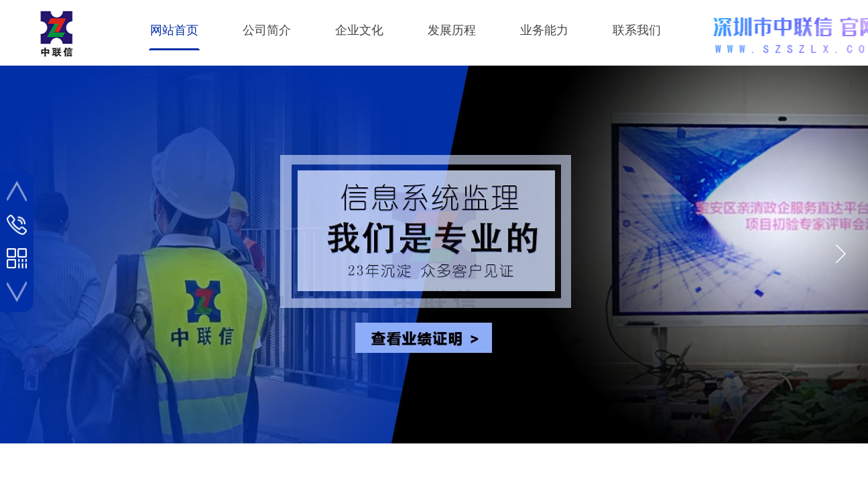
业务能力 (544, 30)
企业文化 (359, 30)
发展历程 (452, 30)
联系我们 (637, 30)
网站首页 (174, 30)
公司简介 (267, 30)
